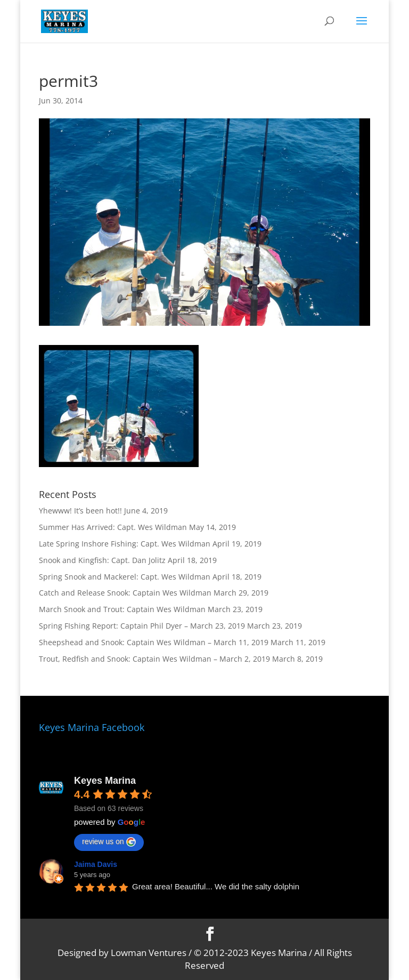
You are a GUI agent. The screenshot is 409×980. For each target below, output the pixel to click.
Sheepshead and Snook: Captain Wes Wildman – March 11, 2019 (154, 642)
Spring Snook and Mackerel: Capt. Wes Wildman (125, 577)
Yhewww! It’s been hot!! (80, 511)
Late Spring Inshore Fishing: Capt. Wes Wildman (125, 544)
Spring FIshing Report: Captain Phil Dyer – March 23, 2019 (142, 626)
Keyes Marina (105, 781)
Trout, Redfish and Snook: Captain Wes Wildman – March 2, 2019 (154, 659)
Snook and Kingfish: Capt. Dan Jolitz (102, 560)
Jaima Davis (96, 864)
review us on (109, 842)
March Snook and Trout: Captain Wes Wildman (122, 609)
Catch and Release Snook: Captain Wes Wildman (125, 593)
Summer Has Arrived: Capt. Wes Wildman (113, 527)
